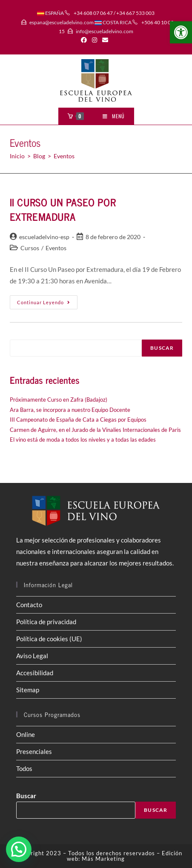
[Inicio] (17, 156)
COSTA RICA (113, 22)
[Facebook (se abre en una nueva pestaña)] (85, 40)
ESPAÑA (50, 13)
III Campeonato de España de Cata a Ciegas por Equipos (78, 420)
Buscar (162, 348)
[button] (181, 32)
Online (26, 734)
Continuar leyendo (47, 304)
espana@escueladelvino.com (62, 22)
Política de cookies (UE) (49, 639)
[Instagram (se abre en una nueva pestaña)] (95, 40)
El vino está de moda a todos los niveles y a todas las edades (83, 440)
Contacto (29, 605)
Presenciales (34, 751)
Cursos (30, 248)
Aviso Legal (32, 656)
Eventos (56, 248)
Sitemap (28, 690)
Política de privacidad (46, 622)
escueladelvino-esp (44, 237)
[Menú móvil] (114, 116)
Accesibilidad (35, 673)
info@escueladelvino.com (105, 31)
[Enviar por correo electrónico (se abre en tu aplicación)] (105, 40)
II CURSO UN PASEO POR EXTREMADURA (63, 209)
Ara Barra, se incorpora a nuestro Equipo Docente (70, 410)
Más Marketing (103, 859)
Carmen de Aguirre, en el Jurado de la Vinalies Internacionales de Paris (95, 430)
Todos (24, 768)
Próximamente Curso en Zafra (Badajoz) (59, 400)
